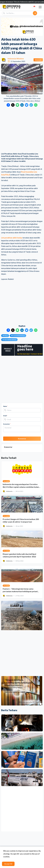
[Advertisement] (22, 130)
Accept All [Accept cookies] (8, 864)
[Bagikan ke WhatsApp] (36, 105)
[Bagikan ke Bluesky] (27, 105)
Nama (5, 406)
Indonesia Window (16, 59)
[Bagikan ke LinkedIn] (22, 105)
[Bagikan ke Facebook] (8, 105)
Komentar (7, 424)
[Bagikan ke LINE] (17, 105)
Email (5, 416)
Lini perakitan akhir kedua (12, 238)
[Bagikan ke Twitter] (13, 105)
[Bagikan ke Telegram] (31, 105)
